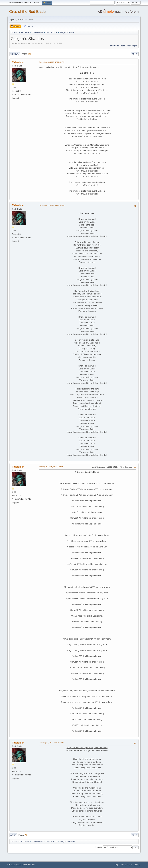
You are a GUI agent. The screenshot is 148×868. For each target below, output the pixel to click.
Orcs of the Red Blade (27, 11)
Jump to (98, 847)
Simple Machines (28, 865)
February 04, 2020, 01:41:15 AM (51, 743)
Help (116, 865)
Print (135, 54)
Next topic (132, 46)
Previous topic (118, 46)
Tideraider (18, 62)
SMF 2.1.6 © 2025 (14, 865)
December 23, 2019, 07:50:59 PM (52, 62)
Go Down (15, 54)
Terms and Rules (126, 865)
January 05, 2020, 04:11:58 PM (51, 467)
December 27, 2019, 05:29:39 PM (52, 205)
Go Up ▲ (137, 865)
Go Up (13, 835)
